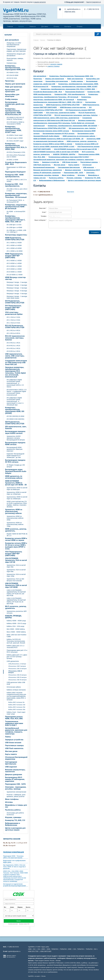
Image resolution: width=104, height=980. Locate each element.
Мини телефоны (12, 799)
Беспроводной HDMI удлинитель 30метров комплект (15, 449)
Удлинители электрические (16, 792)
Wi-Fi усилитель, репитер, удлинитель (16, 607)
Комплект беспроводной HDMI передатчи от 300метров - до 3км (15, 456)
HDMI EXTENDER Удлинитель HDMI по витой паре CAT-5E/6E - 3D (16, 483)
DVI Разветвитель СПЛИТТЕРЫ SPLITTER (15, 302)
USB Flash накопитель (14, 748)
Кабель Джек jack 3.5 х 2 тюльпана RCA (15, 647)
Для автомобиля (12, 40)
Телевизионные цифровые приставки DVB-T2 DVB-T (14, 723)
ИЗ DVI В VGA (12, 78)
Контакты (68, 26)
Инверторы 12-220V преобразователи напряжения (14, 45)
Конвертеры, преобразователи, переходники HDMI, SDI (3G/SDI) (15, 410)
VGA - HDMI (41, 949)
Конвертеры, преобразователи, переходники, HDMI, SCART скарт (13, 129)
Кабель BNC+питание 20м (17, 707)
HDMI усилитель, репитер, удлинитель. (16, 530)
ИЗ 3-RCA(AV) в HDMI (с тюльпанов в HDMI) (15, 123)
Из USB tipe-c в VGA (14, 225)
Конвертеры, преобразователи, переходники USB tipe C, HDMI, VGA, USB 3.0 (15, 219)
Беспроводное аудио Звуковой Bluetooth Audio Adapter (16, 471)
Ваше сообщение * (40, 220)
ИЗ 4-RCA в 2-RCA (13, 348)
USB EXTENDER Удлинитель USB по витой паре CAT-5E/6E (16, 585)
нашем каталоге (40, 2)
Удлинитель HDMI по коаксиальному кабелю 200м (15, 518)
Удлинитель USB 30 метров (17, 680)
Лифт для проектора (14, 87)
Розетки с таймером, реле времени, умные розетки (16, 796)
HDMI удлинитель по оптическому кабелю (14, 477)
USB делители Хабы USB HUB (16, 683)
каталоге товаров (56, 64)
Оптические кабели (14, 687)
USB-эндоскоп (11, 767)
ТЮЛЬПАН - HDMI (66, 949)
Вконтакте (71, 192)
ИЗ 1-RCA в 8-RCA (13, 333)
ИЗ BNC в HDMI (12, 160)
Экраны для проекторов (15, 84)
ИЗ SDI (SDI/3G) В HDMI (15, 416)
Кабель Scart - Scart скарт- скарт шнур (16, 713)
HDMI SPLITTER (33, 951)
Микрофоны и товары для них (16, 806)
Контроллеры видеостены (16, 235)
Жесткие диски (11, 751)
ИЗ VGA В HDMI (12, 75)
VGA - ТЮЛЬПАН (79, 949)
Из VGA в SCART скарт (15, 141)
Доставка (45, 26)
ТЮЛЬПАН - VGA (91, 949)
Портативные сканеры (14, 745)
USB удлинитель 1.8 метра (17, 664)
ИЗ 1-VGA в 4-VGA (13, 320)
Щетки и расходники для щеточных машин (15, 829)
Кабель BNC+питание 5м (16, 702)
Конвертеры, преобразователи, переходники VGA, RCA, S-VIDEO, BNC (16, 146)
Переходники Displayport (15, 172)
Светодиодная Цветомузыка (11, 763)
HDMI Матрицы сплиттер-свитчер (16, 278)
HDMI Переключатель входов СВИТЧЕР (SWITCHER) (14, 256)
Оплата (56, 26)
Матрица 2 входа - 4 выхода (17, 285)
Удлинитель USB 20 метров (17, 675)
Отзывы (80, 26)
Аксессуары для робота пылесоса (15, 814)
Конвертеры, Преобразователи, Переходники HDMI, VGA (15, 68)
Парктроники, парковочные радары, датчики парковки (16, 50)
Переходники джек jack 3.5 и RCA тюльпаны (17, 651)
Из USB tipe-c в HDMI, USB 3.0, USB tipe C (16, 231)
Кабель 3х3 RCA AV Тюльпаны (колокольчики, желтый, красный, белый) (16, 641)
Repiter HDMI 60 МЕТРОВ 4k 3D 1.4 (17, 535)
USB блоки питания (13, 743)
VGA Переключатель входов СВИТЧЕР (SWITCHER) (14, 554)
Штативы (9, 802)
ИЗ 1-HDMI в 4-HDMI (14, 245)
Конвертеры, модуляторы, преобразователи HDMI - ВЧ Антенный (16, 207)
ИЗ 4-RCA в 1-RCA (13, 343)
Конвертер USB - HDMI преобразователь (14, 176)
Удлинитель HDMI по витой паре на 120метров (16, 493)
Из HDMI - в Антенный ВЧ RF (16, 212)
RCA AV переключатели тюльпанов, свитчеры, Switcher (15, 338)
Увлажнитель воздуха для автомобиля (16, 55)
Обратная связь (70, 12)
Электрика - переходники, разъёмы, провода (16, 788)
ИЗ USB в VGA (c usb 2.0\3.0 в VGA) (17, 190)
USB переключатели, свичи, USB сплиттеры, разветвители (15, 356)
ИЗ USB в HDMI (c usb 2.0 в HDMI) (17, 180)
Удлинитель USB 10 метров (17, 669)
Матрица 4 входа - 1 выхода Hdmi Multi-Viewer (17, 297)
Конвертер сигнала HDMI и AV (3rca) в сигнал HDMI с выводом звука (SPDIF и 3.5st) (16, 546)
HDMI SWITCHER (46, 951)
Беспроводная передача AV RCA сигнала (15, 461)
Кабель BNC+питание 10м (17, 705)
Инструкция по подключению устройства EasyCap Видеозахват (15, 885)
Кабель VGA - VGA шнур (15, 626)
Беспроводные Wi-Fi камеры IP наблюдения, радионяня (15, 779)
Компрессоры (12, 63)
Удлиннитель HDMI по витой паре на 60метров (17, 489)
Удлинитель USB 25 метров (17, 677)
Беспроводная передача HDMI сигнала (15, 444)
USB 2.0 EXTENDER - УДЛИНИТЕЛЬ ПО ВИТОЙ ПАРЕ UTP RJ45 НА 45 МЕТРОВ (16, 601)
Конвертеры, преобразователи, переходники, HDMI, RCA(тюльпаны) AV (13, 112)
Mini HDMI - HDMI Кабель (16, 629)
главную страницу (53, 66)
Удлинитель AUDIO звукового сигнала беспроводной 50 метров (16, 438)
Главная (10, 26)
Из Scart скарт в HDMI (15, 138)
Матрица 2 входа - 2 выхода (17, 282)
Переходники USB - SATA (15, 784)
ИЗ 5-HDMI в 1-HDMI (14, 269)
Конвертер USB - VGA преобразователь (14, 185)
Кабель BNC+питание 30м (17, 709)
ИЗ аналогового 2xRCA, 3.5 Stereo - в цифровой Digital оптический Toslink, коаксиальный (17, 392)
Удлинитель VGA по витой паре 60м (16, 571)
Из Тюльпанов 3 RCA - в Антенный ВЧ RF (15, 201)
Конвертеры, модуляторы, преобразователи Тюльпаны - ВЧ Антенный (16, 195)
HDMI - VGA (32, 949)
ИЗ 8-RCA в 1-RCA (13, 346)
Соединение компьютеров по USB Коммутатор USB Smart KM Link (16, 363)
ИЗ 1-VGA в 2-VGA (13, 317)
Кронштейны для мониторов (12, 95)
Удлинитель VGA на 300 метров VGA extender (15, 580)
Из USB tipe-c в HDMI (14, 227)
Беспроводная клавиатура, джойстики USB (15, 104)
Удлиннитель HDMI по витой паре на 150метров (17, 498)
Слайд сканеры (11, 99)
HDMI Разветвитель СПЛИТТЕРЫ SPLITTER (15, 239)
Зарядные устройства (14, 740)
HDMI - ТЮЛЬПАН (52, 949)
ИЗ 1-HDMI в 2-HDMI (14, 243)
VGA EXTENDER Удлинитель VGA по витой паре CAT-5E (16, 560)
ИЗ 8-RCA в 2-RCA (13, 351)
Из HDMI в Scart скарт (15, 135)
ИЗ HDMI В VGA (12, 72)
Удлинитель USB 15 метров (15, 672)
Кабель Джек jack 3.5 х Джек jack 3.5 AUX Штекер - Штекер (17, 657)
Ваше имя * (43, 208)
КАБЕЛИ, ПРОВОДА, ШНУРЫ (13, 617)
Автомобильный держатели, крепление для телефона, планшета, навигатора (16, 731)
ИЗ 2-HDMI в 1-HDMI (14, 260)
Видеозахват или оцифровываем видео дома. (14, 861)
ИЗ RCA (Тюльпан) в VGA (16, 152)
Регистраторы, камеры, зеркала (15, 59)
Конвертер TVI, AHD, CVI (15, 820)
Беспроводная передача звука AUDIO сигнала (15, 432)
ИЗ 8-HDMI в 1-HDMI (14, 272)
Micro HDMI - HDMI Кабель (16, 632)
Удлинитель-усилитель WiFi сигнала (17, 612)
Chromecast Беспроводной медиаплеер (16, 758)
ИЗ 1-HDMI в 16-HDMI (15, 251)
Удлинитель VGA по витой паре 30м (16, 566)
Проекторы (10, 81)
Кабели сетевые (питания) (16, 690)
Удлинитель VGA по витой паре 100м (16, 575)
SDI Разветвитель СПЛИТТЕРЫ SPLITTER (15, 423)
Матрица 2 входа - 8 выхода (17, 291)
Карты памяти (11, 754)
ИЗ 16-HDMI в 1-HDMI (15, 275)
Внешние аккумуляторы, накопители (15, 771)
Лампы (8, 737)
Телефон (44, 216)
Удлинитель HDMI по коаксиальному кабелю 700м (15, 524)
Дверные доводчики (14, 774)
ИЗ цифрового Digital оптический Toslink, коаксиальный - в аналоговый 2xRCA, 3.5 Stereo (15, 383)
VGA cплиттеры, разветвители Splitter (14, 313)
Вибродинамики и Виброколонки (13, 824)
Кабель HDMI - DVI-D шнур (16, 623)
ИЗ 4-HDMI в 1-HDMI (14, 266)
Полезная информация (14, 852)
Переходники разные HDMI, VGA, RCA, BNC (14, 718)
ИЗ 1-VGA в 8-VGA (13, 323)
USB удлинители (13, 661)
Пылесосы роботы (13, 810)
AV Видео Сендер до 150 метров (16, 466)
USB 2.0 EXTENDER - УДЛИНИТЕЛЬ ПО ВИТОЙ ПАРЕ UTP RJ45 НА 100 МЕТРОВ (16, 593)
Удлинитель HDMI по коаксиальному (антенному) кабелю (14, 511)
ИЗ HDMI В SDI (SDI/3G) (15, 419)
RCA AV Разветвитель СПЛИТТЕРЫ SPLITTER (15, 327)
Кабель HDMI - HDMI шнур (16, 621)
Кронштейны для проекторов (12, 91)
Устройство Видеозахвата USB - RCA (16, 163)
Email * (44, 212)
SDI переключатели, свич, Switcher (16, 428)
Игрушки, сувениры (13, 817)
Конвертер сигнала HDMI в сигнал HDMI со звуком (16, 539)
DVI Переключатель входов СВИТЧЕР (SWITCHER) (13, 308)
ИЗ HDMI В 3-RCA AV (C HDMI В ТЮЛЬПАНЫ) (15, 118)
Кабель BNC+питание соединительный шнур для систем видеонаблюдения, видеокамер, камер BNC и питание (16, 696)
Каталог (21, 26)
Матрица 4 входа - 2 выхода (17, 288)
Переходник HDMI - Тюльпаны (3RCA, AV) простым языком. (13, 857)
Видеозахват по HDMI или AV (16, 168)
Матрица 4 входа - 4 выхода (17, 293)
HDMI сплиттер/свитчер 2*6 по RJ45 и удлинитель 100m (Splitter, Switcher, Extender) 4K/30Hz (17, 504)
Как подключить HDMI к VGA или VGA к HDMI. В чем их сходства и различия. (14, 867)
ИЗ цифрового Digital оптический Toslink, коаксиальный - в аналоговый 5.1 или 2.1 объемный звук (15, 401)
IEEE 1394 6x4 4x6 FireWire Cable (16, 636)
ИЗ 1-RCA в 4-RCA (13, 330)
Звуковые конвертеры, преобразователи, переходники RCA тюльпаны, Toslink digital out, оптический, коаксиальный (15, 372)
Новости (33, 26)
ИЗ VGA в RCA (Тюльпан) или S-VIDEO (16, 156)
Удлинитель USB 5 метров (17, 666)
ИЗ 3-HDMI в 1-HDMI (14, 263)
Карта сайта (45, 947)
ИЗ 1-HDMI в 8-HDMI (14, 248)
